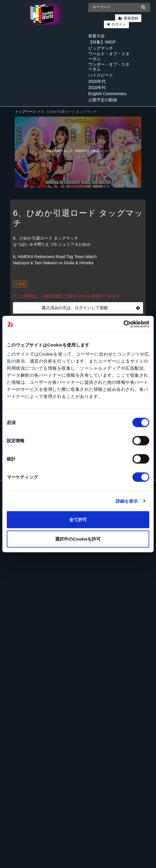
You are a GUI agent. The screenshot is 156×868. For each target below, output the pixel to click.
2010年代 (97, 88)
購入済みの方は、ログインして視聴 (91, 308)
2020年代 (97, 81)
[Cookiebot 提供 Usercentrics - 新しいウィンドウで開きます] (123, 324)
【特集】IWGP (102, 42)
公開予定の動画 (103, 100)
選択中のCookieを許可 (78, 539)
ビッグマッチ (101, 48)
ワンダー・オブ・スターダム (109, 67)
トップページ (25, 112)
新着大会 (97, 36)
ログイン (119, 24)
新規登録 (131, 18)
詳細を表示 (127, 501)
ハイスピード (101, 75)
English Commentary (107, 94)
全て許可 (78, 520)
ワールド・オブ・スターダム (109, 56)
